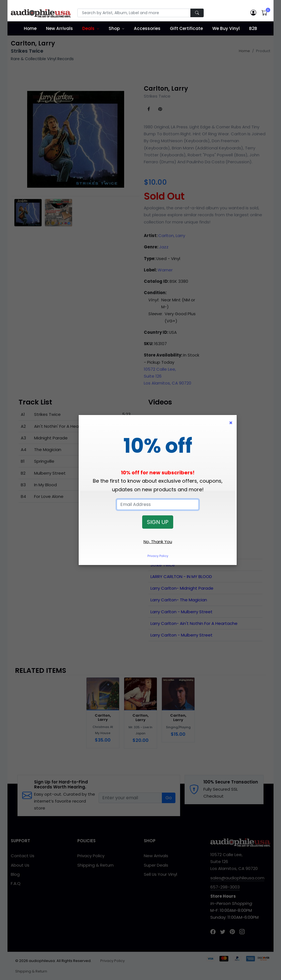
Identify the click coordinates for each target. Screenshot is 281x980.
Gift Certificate (186, 28)
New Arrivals (59, 28)
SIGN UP (158, 522)
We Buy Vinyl (226, 28)
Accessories (147, 28)
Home (30, 28)
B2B (253, 28)
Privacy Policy (158, 556)
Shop (114, 28)
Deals (88, 28)
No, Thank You (158, 542)
